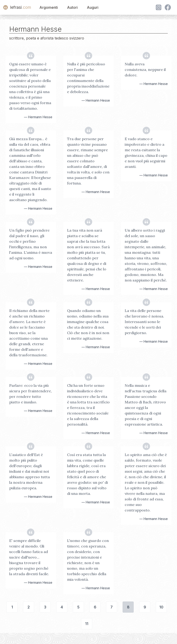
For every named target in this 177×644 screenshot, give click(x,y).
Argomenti (49, 7)
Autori (72, 7)
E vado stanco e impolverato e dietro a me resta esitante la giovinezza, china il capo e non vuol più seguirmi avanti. (146, 153)
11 (87, 624)
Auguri (93, 7)
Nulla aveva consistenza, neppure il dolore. (145, 70)
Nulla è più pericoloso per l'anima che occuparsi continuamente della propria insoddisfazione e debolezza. (88, 78)
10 (161, 607)
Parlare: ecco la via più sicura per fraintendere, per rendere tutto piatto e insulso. (31, 394)
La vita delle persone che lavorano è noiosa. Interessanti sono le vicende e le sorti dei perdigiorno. (144, 322)
